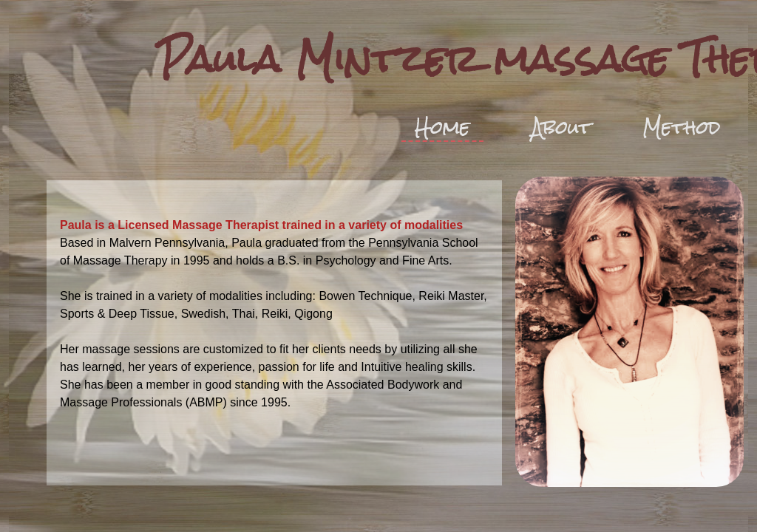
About (561, 127)
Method (682, 127)
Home (442, 128)
